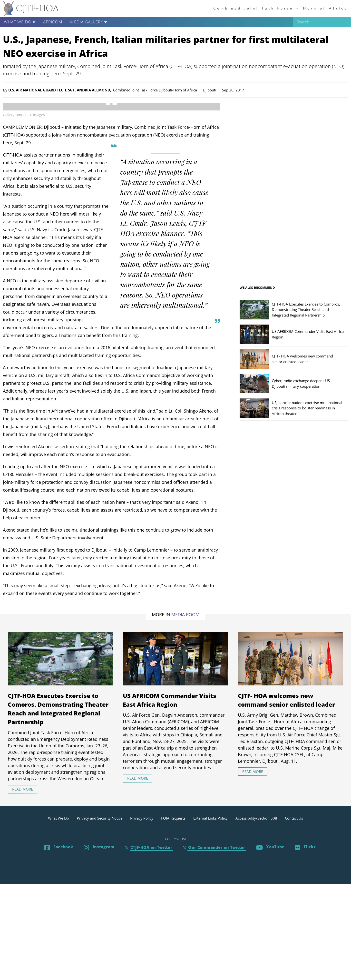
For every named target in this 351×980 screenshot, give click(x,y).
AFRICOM (53, 22)
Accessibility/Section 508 (256, 914)
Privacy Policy (142, 914)
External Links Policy (210, 914)
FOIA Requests (173, 914)
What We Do (20, 22)
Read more (23, 885)
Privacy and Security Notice (100, 914)
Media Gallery (89, 22)
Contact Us (294, 914)
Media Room (185, 710)
